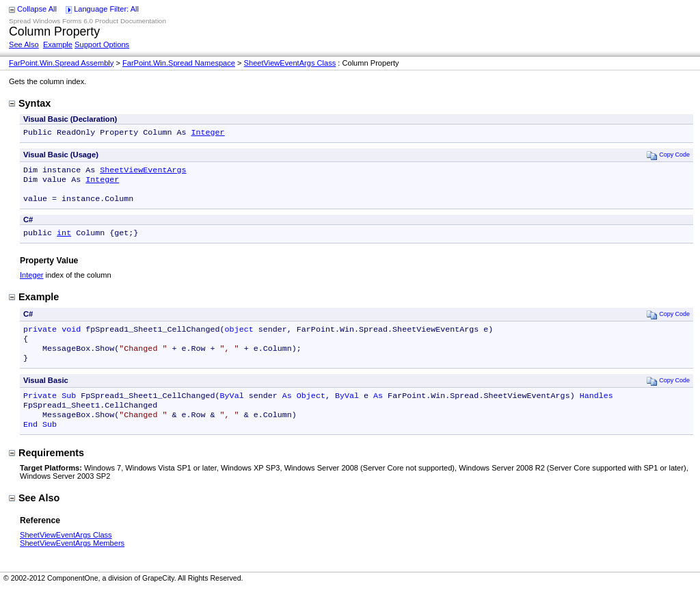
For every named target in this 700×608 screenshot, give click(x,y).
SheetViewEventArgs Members (72, 562)
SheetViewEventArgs (143, 172)
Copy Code (668, 156)
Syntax (30, 103)
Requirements (46, 472)
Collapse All (37, 9)
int (64, 241)
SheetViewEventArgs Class (290, 63)
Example (58, 44)
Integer (207, 133)
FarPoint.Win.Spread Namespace (179, 63)
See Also (24, 44)
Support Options (102, 44)
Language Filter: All (106, 9)
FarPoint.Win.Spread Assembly (61, 63)
